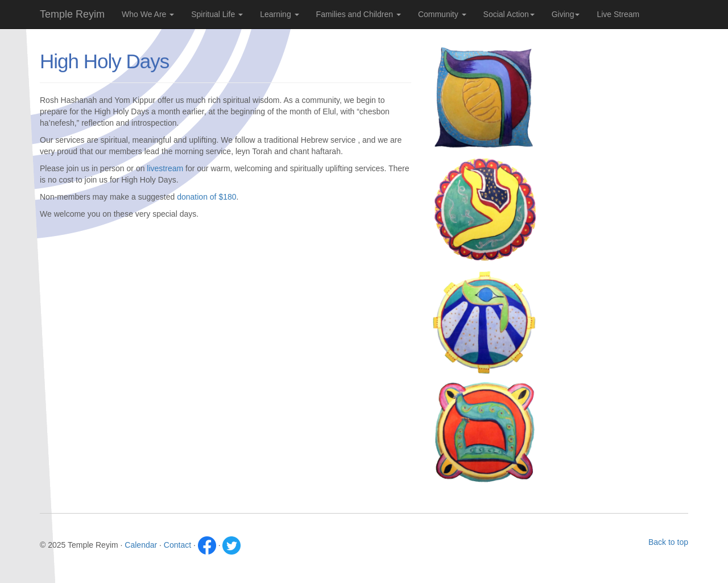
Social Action (509, 14)
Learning (279, 14)
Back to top (668, 542)
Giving (566, 14)
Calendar (141, 545)
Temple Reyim (72, 14)
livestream (165, 168)
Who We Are (148, 14)
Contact (177, 545)
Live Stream (618, 14)
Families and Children (359, 14)
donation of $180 (206, 197)
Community (442, 14)
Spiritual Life (217, 14)
